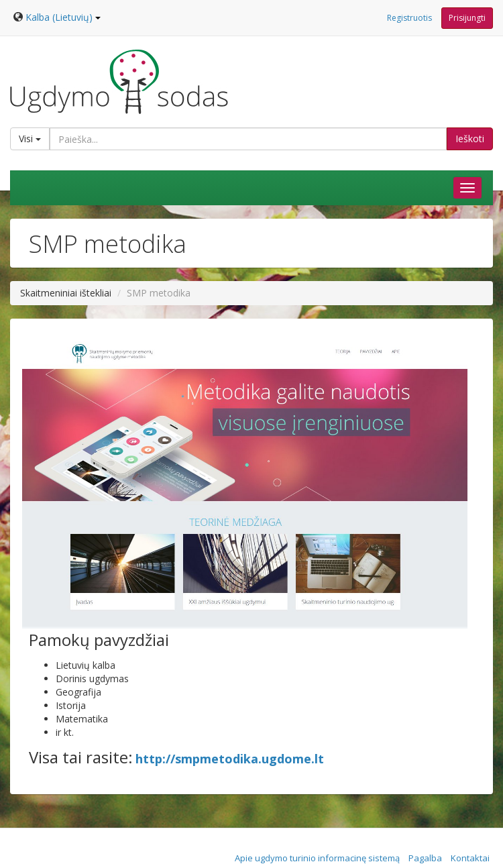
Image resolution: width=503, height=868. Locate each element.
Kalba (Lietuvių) (63, 17)
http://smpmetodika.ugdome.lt (230, 759)
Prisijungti (467, 18)
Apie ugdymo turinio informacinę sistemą (317, 858)
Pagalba (425, 858)
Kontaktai (470, 858)
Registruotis (409, 18)
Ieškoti (470, 139)
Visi (30, 139)
